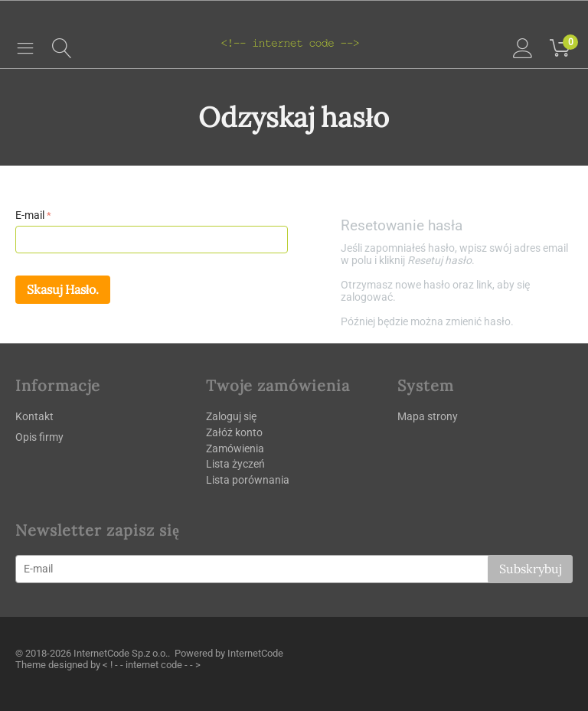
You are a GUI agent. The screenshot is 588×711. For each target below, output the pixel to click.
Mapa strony (428, 416)
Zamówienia (235, 448)
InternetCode (255, 653)
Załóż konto (234, 432)
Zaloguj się (231, 416)
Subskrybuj (530, 569)
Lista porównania (248, 480)
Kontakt (34, 416)
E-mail (30, 215)
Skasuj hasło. (63, 289)
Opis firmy (39, 437)
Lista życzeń (235, 464)
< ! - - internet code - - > (152, 665)
